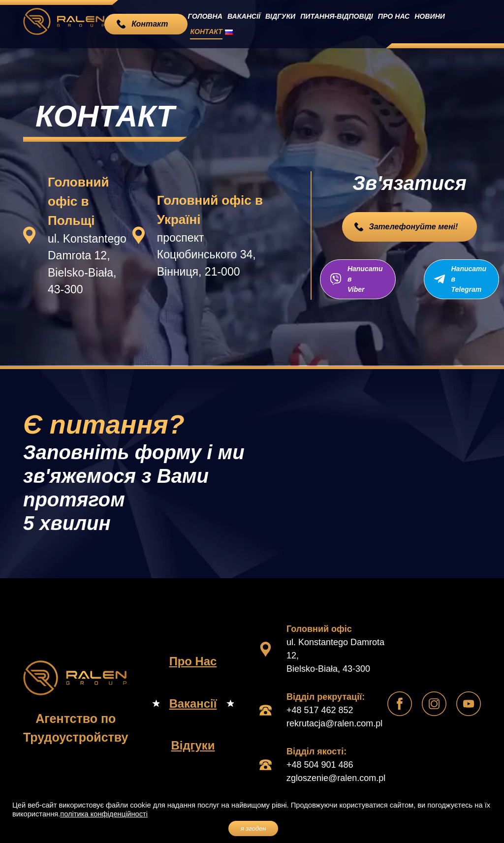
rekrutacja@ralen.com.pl (334, 722)
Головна (213, 23)
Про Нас (388, 23)
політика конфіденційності (104, 814)
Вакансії (249, 23)
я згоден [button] (253, 828)
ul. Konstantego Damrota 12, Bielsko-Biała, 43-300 (335, 655)
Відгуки (283, 23)
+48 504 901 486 (320, 764)
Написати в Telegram (471, 279)
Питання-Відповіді (336, 23)
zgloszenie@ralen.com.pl (336, 777)
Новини (422, 23)
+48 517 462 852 (320, 709)
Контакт (456, 23)
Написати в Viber (363, 279)
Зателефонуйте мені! (413, 227)
